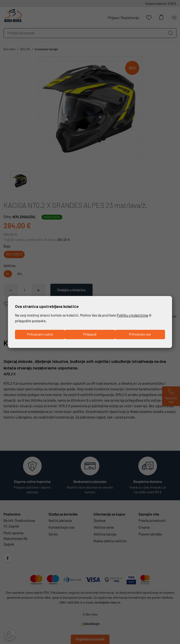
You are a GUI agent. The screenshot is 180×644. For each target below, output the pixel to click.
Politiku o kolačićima (132, 315)
